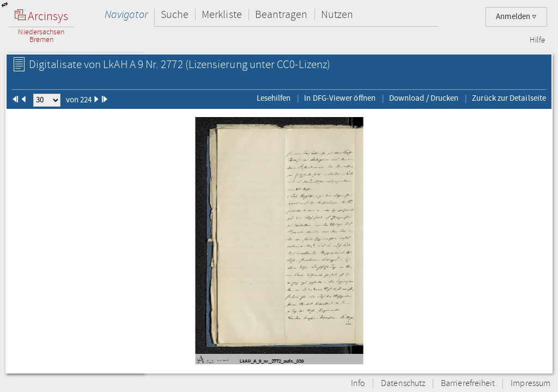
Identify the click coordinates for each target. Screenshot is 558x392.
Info (358, 384)
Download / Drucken (424, 98)
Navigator (126, 14)
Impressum (530, 384)
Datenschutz (403, 384)
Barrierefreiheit (468, 384)
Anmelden (516, 17)
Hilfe (537, 40)
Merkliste (222, 14)
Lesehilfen (274, 98)
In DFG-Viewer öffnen (340, 98)
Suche (175, 14)
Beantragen (281, 14)
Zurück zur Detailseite (509, 98)
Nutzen (337, 14)
